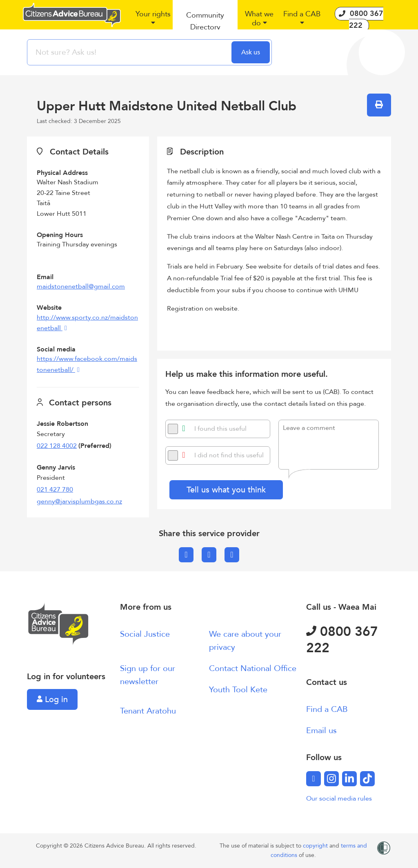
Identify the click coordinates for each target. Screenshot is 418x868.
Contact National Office (253, 668)
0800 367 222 (342, 640)
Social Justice (145, 634)
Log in (52, 699)
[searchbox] (130, 52)
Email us (321, 730)
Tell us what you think (226, 490)
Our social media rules (339, 799)
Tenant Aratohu (148, 711)
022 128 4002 (57, 446)
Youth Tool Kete (238, 690)
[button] (153, 22)
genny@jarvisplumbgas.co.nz (79, 501)
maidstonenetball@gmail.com (81, 286)
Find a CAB (327, 709)
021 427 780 (55, 490)
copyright (316, 846)
